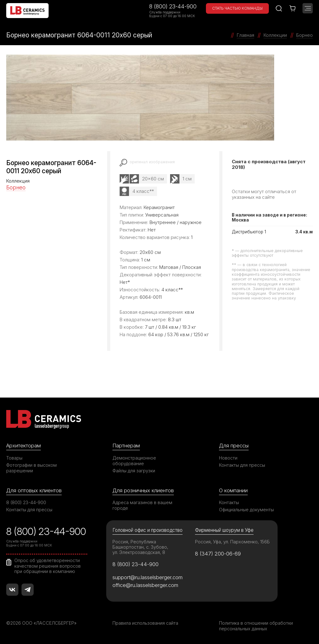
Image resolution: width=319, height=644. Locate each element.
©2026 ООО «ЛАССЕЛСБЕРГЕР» (41, 623)
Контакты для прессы (242, 465)
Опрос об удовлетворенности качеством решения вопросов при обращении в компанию (48, 566)
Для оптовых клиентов (34, 490)
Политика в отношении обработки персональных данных (256, 626)
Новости (228, 458)
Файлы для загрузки (134, 471)
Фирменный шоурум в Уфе (224, 530)
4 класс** (143, 191)
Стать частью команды (237, 8)
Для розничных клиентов (143, 490)
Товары (14, 458)
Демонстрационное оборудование (134, 461)
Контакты (229, 502)
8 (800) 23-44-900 (173, 6)
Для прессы (234, 446)
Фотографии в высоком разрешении (31, 468)
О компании (233, 490)
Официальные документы (246, 510)
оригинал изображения (152, 162)
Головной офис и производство (148, 530)
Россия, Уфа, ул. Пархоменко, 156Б (232, 542)
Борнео (16, 187)
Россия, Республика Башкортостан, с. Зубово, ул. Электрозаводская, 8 (140, 547)
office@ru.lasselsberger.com (145, 585)
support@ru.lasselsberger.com (148, 577)
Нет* (125, 282)
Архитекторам (24, 446)
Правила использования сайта (145, 623)
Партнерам (126, 446)
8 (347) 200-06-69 (218, 554)
